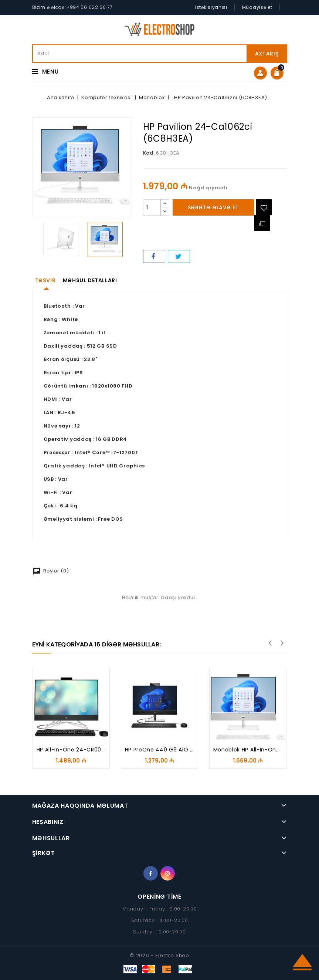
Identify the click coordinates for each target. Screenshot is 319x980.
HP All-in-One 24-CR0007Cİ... (78, 750)
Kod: (149, 153)
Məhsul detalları (90, 280)
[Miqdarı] (152, 207)
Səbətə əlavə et (213, 207)
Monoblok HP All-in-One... (249, 750)
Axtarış (267, 54)
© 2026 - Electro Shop (159, 955)
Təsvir (45, 280)
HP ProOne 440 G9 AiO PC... (163, 750)
